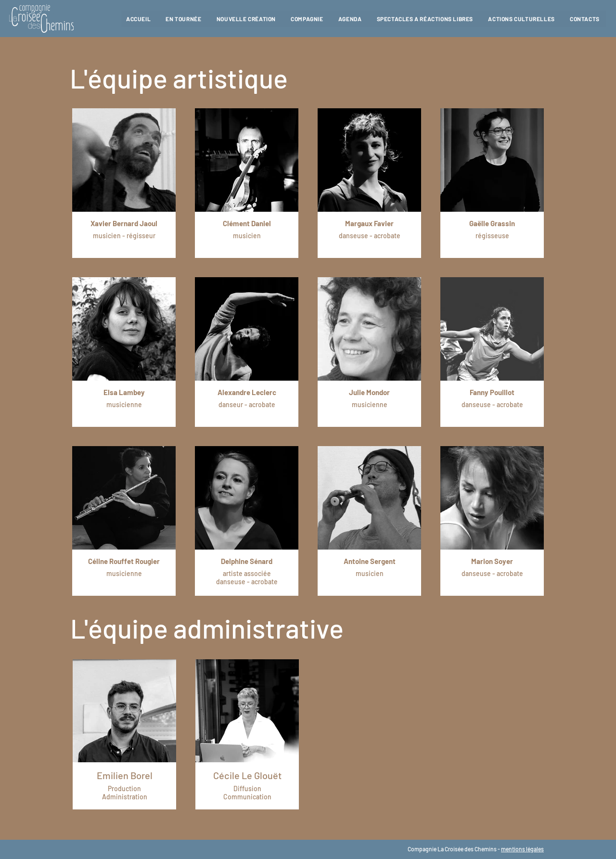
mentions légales (522, 849)
